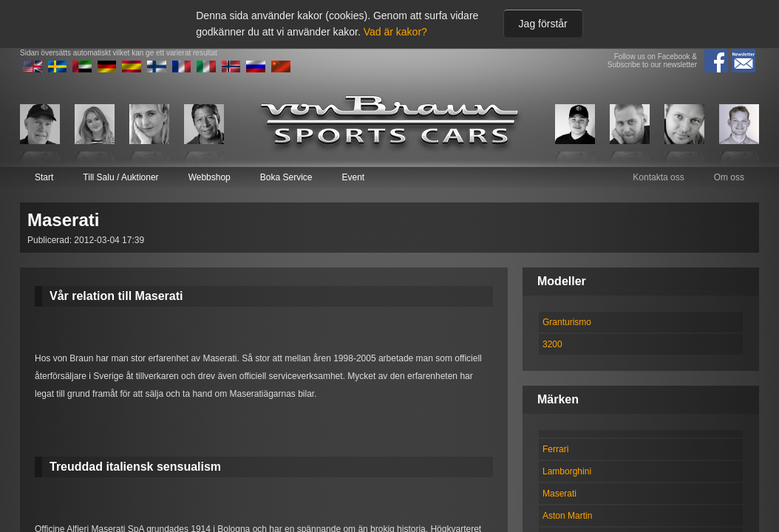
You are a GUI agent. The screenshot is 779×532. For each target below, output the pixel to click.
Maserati (559, 494)
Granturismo (567, 322)
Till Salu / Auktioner (120, 177)
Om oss (729, 177)
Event (353, 177)
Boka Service (286, 177)
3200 (552, 344)
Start (44, 177)
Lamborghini (567, 471)
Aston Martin (567, 516)
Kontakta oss (658, 177)
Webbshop (210, 177)
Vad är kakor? (395, 32)
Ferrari (555, 449)
